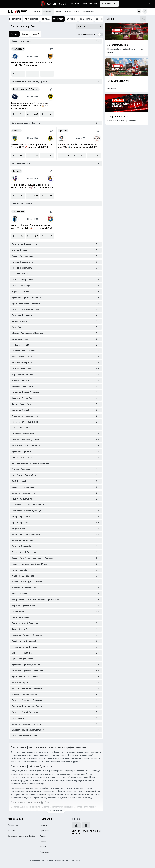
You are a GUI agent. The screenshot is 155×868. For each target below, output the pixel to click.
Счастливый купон (118, 81)
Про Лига (16, 131)
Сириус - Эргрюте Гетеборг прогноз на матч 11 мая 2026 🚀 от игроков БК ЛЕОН (32, 227)
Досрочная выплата (119, 117)
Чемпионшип (18, 49)
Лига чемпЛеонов (118, 45)
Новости (36, 11)
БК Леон (77, 819)
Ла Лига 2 (17, 171)
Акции (58, 11)
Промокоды (89, 11)
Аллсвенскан (18, 211)
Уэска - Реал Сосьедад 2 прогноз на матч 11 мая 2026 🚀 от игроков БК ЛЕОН (32, 186)
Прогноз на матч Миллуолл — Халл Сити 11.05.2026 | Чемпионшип (32, 64)
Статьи (68, 11)
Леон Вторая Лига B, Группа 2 (25, 89)
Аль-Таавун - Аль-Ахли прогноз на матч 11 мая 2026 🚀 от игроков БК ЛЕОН (32, 146)
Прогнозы (48, 11)
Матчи (77, 11)
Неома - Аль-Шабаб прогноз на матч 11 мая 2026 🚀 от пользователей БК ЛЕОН (78, 146)
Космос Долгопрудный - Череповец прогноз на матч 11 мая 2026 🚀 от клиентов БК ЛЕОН (30, 106)
